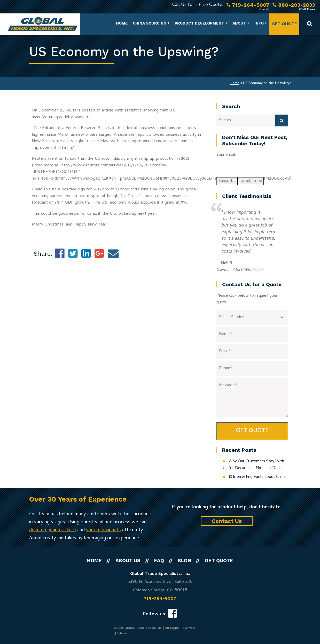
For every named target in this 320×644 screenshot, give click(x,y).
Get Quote (284, 25)
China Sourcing (150, 23)
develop (38, 530)
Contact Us (227, 521)
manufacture (62, 530)
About (239, 23)
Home (122, 23)
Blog (184, 561)
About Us (128, 561)
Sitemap (123, 634)
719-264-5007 (160, 599)
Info (259, 23)
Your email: (226, 155)
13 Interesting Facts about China (257, 477)
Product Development (199, 23)
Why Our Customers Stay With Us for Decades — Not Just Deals (253, 465)
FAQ (159, 561)
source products (103, 530)
